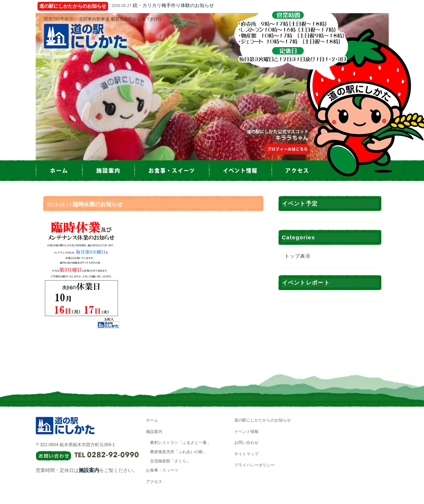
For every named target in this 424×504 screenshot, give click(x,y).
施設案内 (89, 470)
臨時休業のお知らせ (98, 204)
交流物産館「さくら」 (170, 461)
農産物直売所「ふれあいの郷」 (178, 452)
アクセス (154, 482)
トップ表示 (298, 256)
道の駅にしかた (85, 36)
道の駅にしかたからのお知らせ (263, 420)
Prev (36, 87)
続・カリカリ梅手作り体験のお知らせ (173, 5)
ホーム (152, 420)
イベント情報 (246, 431)
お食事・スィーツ (162, 470)
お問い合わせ (246, 443)
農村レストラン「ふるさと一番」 (180, 443)
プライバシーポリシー (254, 465)
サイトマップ (246, 454)
